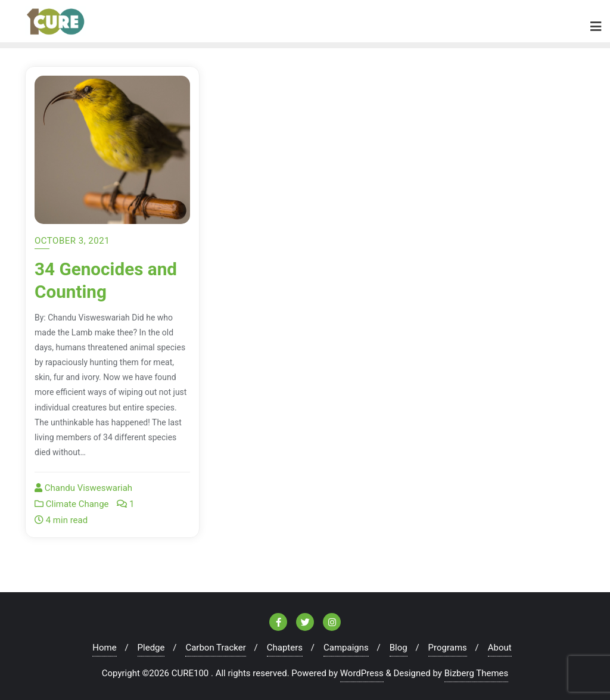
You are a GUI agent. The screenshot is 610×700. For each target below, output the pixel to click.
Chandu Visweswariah (83, 488)
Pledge (151, 648)
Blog (399, 648)
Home (104, 648)
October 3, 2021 (72, 241)
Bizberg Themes (477, 673)
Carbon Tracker (215, 648)
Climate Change (72, 504)
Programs (448, 648)
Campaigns (346, 648)
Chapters (285, 648)
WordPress (362, 673)
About (500, 648)
